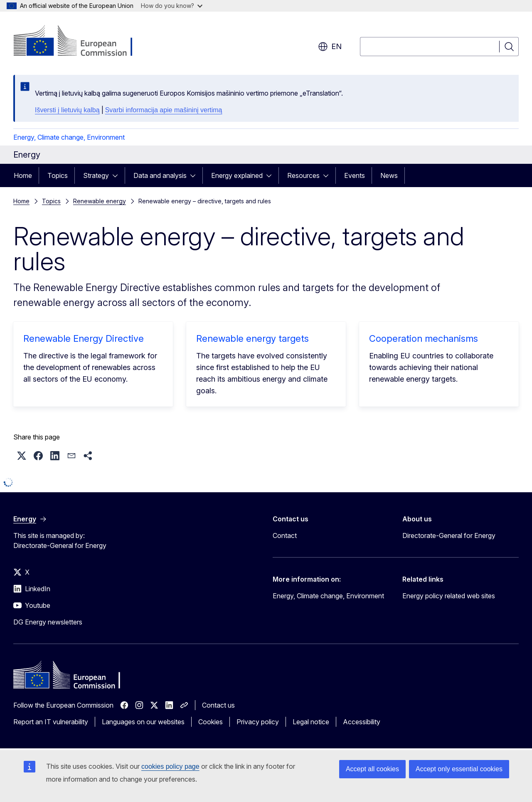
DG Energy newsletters (48, 622)
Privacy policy (258, 722)
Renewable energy (100, 201)
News (389, 175)
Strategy (96, 175)
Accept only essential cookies (459, 769)
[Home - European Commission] (80, 42)
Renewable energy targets (252, 338)
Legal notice (311, 722)
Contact (285, 535)
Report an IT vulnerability (51, 722)
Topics (58, 175)
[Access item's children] (118, 175)
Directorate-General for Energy (449, 535)
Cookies (211, 722)
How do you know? (172, 6)
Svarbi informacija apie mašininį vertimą (164, 110)
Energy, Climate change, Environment (69, 137)
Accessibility (362, 722)
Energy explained (237, 175)
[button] (22, 456)
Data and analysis (160, 175)
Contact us (218, 705)
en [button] (330, 47)
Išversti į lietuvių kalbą (67, 110)
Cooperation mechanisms (424, 338)
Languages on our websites (143, 722)
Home (23, 175)
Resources (303, 175)
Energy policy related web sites (449, 596)
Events (355, 175)
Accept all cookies (372, 769)
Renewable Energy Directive (84, 338)
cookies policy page (170, 766)
